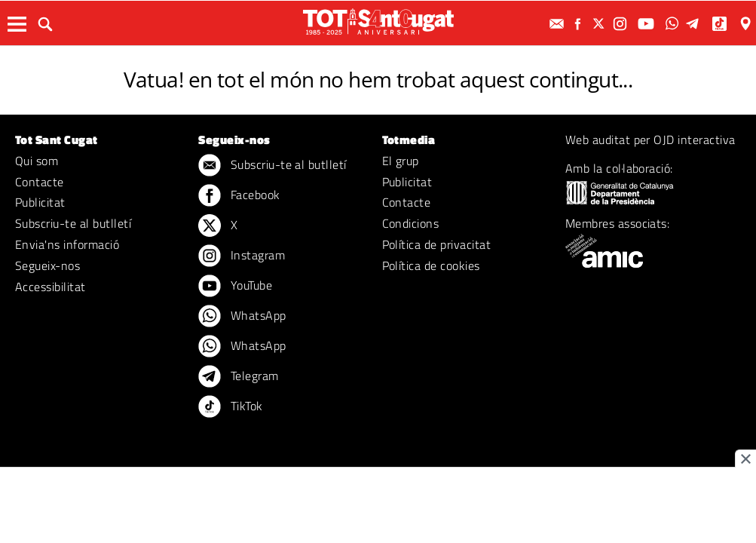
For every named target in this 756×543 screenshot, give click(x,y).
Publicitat (40, 202)
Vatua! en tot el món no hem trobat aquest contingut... (378, 79)
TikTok (230, 407)
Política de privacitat (437, 244)
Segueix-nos (47, 265)
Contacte (40, 182)
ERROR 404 (378, 58)
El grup (401, 161)
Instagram (242, 256)
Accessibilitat (51, 287)
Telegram (238, 377)
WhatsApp (242, 317)
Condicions (411, 223)
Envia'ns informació (67, 244)
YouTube (235, 287)
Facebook (239, 196)
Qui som (37, 161)
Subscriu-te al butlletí (73, 223)
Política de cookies (431, 265)
